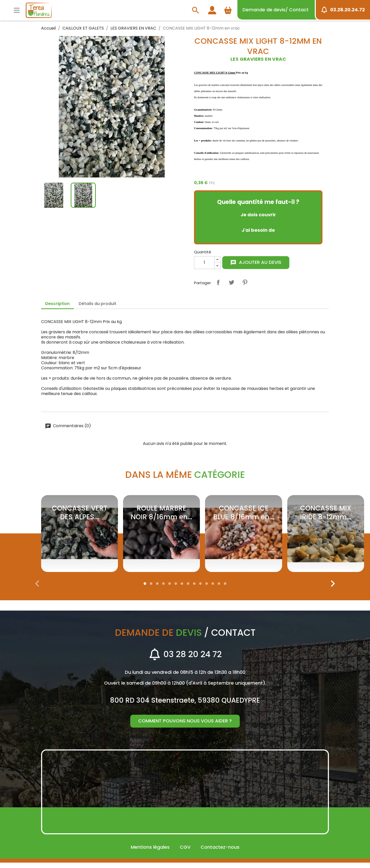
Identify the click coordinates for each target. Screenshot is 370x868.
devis (276, 10)
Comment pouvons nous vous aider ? (185, 726)
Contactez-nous (220, 852)
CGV (185, 852)
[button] (145, 589)
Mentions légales (150, 852)
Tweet (232, 282)
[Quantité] (204, 263)
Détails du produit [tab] (98, 304)
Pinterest (245, 282)
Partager (218, 282)
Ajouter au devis (256, 262)
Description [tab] (57, 304)
